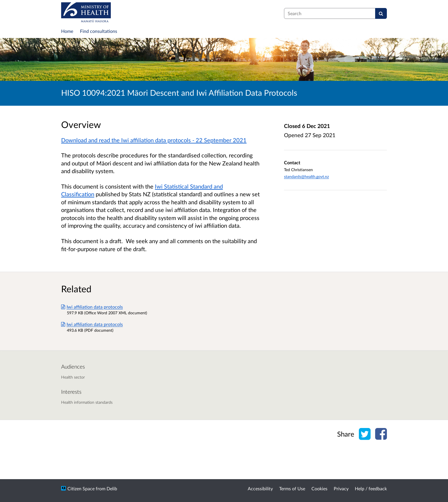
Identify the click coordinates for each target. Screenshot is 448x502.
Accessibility (260, 488)
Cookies (319, 488)
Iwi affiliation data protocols (92, 307)
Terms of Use (292, 488)
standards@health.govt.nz (306, 176)
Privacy (341, 488)
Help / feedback (371, 488)
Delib (112, 488)
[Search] (381, 13)
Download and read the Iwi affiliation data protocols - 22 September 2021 (154, 140)
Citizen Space (81, 488)
